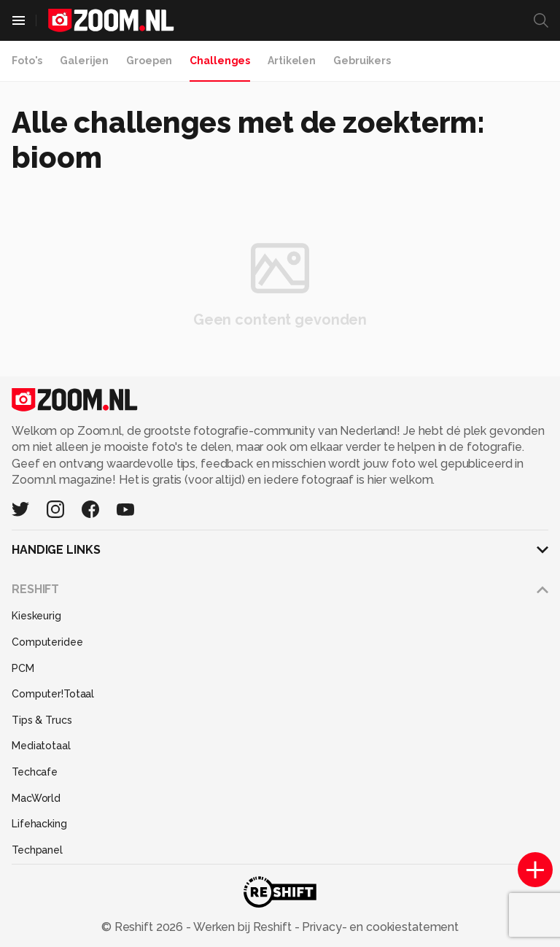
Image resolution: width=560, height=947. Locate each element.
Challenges (220, 61)
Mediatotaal (41, 746)
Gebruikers (362, 61)
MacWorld (36, 798)
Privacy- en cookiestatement (379, 927)
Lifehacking (39, 824)
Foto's (27, 61)
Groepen (149, 61)
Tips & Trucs (42, 720)
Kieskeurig (36, 616)
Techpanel (37, 850)
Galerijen (84, 61)
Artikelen (292, 61)
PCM (23, 668)
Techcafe (35, 772)
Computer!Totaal (53, 694)
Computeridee (47, 642)
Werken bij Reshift (243, 927)
